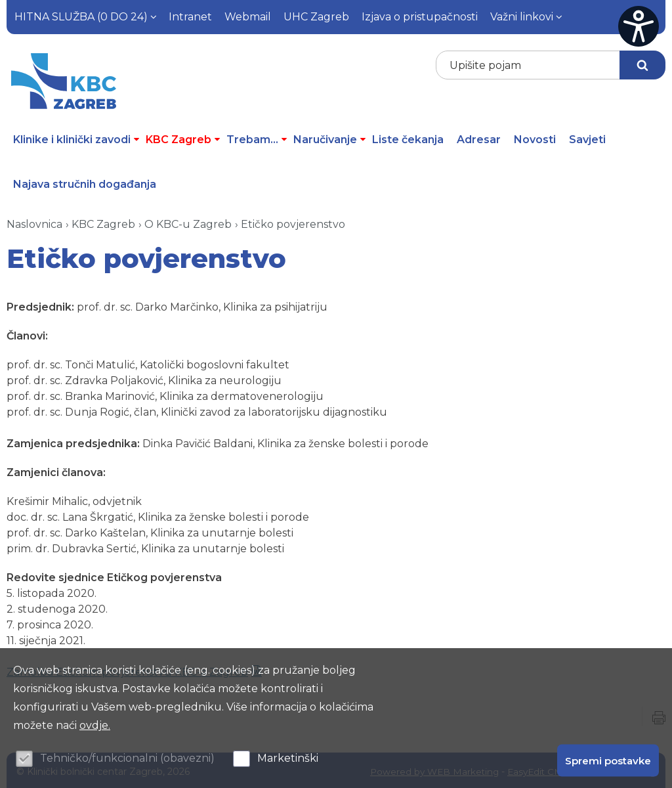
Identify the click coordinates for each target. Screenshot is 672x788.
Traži (642, 65)
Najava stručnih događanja (85, 182)
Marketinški (288, 758)
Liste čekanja (408, 137)
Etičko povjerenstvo (293, 222)
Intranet (190, 17)
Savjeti (587, 137)
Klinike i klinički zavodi (76, 137)
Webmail (248, 17)
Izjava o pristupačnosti (420, 17)
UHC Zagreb (316, 17)
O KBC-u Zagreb (188, 222)
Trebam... (257, 137)
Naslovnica (34, 222)
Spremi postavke (608, 760)
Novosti (535, 137)
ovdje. (95, 725)
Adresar (479, 137)
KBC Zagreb (183, 137)
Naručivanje (329, 137)
